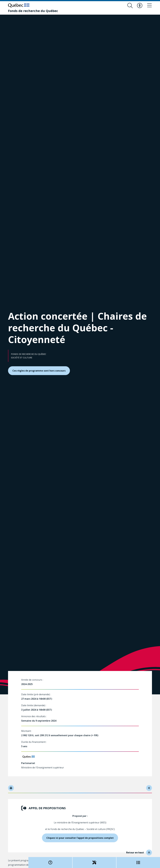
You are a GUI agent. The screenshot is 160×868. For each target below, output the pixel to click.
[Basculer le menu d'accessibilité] (140, 6)
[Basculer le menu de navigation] (149, 6)
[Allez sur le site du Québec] (19, 5)
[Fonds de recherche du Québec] (33, 11)
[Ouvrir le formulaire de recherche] (130, 6)
